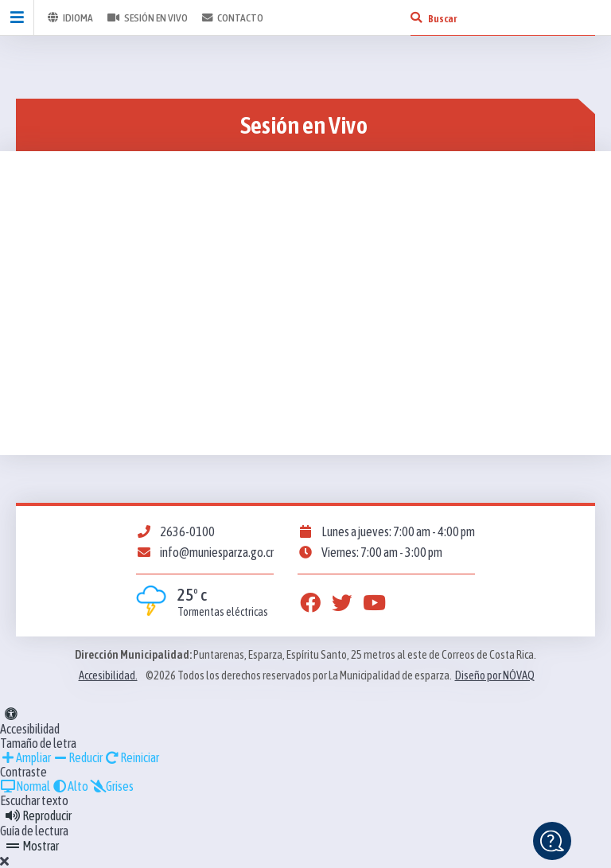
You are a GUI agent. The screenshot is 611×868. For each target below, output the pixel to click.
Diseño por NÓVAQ (495, 675)
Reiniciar (132, 757)
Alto (70, 786)
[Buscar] (416, 18)
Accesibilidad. (108, 675)
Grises (112, 786)
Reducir (78, 757)
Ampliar (25, 757)
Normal (25, 786)
